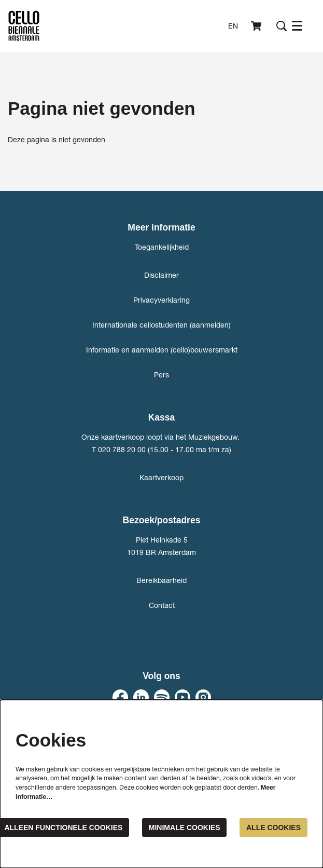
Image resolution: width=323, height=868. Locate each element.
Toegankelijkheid (162, 247)
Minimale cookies (185, 828)
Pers (161, 375)
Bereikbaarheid (161, 580)
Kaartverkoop (161, 477)
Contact (162, 605)
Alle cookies (273, 828)
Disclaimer (161, 275)
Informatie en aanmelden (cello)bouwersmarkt (162, 350)
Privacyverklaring (161, 300)
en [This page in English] (233, 26)
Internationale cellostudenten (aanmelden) (161, 325)
